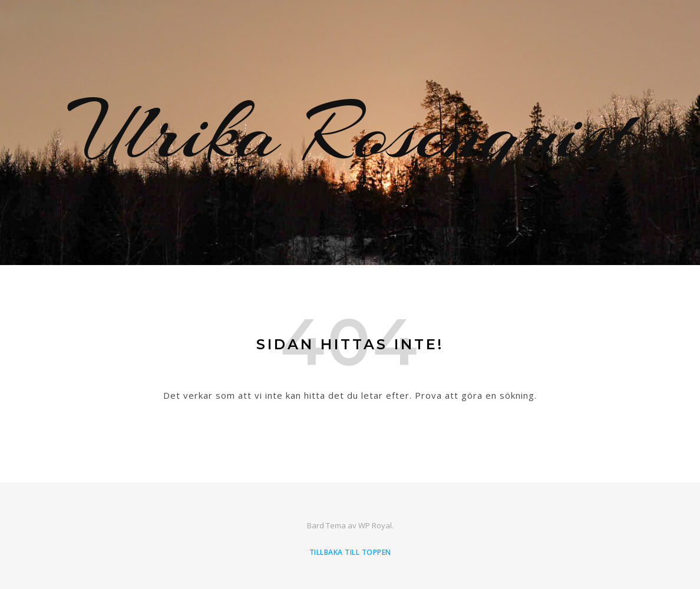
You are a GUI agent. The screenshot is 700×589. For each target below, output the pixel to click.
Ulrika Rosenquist (350, 133)
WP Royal (375, 525)
